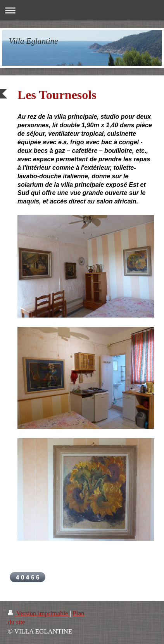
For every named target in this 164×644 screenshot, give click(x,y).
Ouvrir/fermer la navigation (82, 10)
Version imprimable (39, 613)
